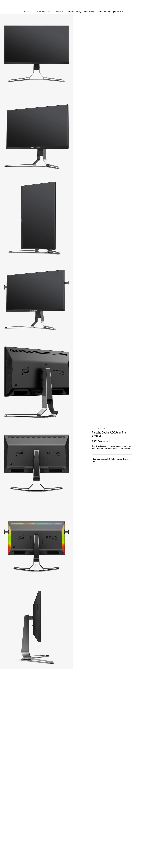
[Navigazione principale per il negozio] (73, 11)
